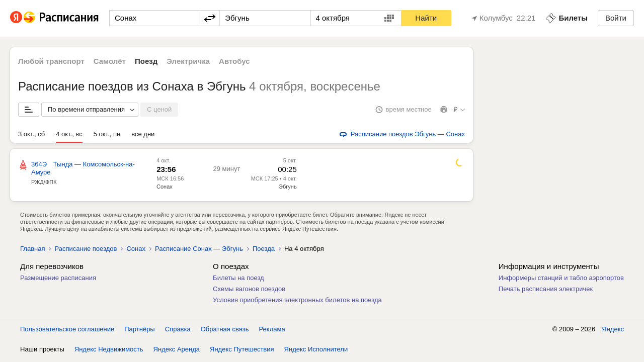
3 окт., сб (31, 134)
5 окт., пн (107, 134)
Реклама (272, 329)
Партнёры (139, 329)
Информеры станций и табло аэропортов (561, 278)
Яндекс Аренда (177, 349)
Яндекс (613, 329)
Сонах (165, 187)
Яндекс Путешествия (242, 349)
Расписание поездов (86, 249)
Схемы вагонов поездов (249, 289)
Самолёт (110, 61)
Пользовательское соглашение (67, 329)
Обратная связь (225, 329)
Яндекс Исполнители (316, 349)
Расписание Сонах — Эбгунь (199, 249)
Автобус (234, 61)
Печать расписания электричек (546, 289)
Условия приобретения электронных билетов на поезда (297, 300)
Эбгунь (288, 187)
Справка (178, 329)
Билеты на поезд (238, 278)
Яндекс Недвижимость (109, 349)
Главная (32, 249)
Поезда (264, 249)
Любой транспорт (51, 61)
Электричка (188, 61)
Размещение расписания (58, 278)
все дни (143, 134)
